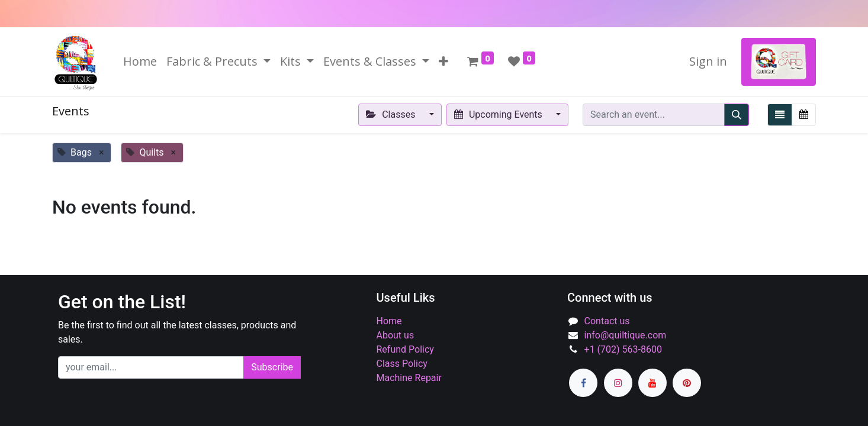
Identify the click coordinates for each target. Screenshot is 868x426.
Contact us (607, 321)
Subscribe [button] (272, 367)
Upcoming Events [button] (499, 114)
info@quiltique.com (626, 335)
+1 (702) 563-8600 (623, 349)
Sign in (708, 61)
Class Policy (402, 364)
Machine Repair (409, 378)
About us (396, 335)
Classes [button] (392, 114)
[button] (443, 62)
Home (389, 321)
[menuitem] (140, 62)
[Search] (737, 115)
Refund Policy (405, 349)
